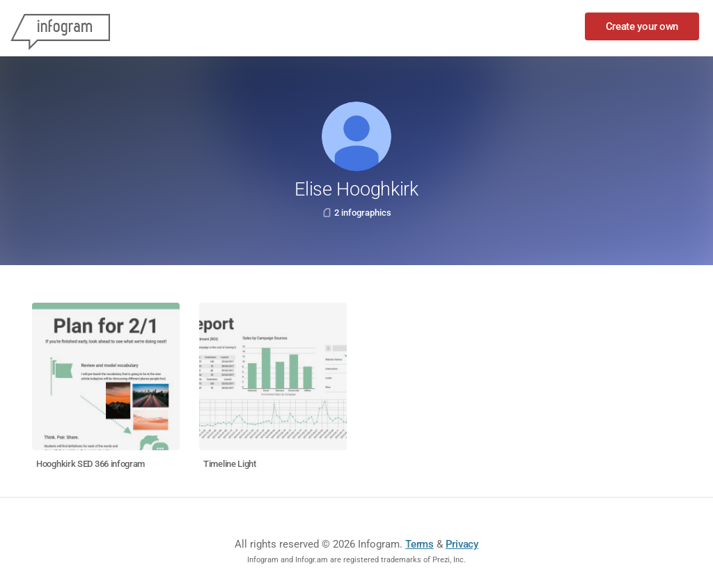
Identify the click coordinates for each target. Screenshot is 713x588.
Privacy (462, 544)
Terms (420, 544)
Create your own (642, 26)
